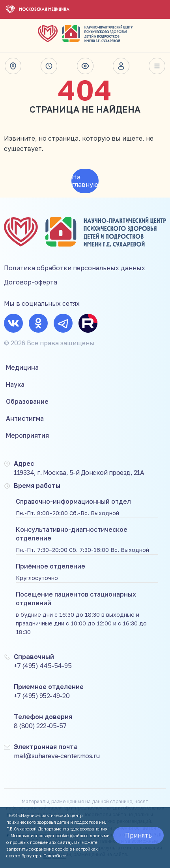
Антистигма (25, 418)
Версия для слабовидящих (85, 66)
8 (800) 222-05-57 (40, 726)
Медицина (22, 367)
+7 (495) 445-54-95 (43, 666)
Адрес (13, 66)
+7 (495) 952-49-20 (42, 696)
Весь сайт (157, 66)
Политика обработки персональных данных (75, 268)
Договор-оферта (31, 282)
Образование (27, 401)
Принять (138, 835)
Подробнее (55, 856)
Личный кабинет (121, 66)
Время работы (49, 66)
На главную (85, 181)
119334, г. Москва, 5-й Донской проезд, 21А (79, 473)
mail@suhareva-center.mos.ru (57, 756)
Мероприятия (27, 435)
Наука (15, 384)
